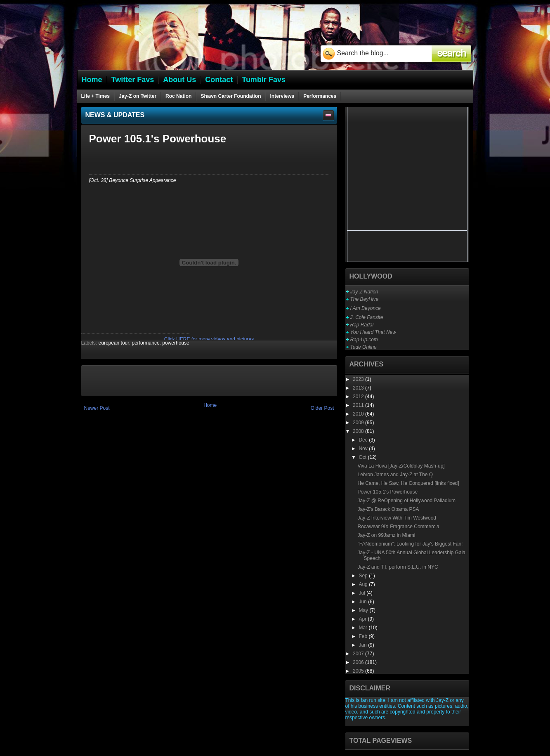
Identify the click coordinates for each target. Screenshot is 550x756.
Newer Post (97, 408)
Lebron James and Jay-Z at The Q (395, 475)
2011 (359, 405)
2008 (359, 431)
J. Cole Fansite (367, 317)
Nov (364, 449)
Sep (364, 576)
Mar (364, 628)
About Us (179, 80)
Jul (362, 593)
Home (210, 405)
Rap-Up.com (364, 340)
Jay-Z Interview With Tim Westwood (397, 518)
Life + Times (96, 96)
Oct (363, 457)
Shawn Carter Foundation (231, 96)
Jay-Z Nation (364, 292)
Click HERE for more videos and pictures (209, 339)
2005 (359, 671)
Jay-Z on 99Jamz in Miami (386, 535)
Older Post (322, 408)
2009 (359, 423)
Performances (320, 96)
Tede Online (364, 347)
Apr (363, 619)
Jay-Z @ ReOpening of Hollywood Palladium (406, 501)
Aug (364, 584)
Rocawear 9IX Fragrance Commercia (398, 527)
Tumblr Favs (264, 80)
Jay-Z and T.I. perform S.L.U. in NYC (398, 567)
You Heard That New (373, 332)
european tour (114, 343)
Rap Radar (362, 325)
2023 (359, 379)
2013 (359, 388)
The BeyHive (365, 299)
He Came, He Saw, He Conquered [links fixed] (408, 483)
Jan (363, 645)
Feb (364, 636)
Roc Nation (178, 96)
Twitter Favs (133, 80)
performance (145, 343)
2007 (359, 654)
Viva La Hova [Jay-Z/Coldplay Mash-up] (401, 466)
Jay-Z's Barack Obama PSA (388, 509)
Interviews (282, 96)
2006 (359, 662)
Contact (219, 80)
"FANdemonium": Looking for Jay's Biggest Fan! (410, 544)
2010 (359, 414)
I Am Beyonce (366, 308)
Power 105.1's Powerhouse (387, 492)
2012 (359, 397)
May (364, 610)
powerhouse (176, 343)
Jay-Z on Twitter (138, 96)
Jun (363, 602)
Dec (364, 440)
